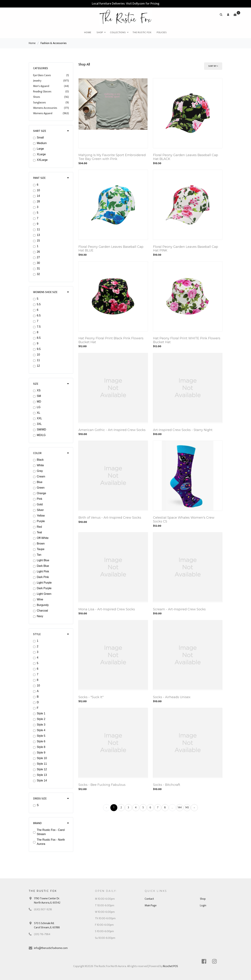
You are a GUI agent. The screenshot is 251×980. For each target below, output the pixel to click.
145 (187, 808)
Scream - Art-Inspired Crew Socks (179, 609)
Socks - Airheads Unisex (172, 697)
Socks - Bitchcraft (167, 785)
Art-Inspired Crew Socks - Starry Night (183, 430)
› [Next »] (194, 808)
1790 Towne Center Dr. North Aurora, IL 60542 (47, 901)
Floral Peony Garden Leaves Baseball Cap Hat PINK (186, 249)
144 (180, 808)
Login (203, 906)
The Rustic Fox (142, 32)
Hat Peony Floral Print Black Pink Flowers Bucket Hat (111, 340)
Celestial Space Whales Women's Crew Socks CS (184, 520)
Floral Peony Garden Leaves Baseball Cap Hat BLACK (186, 157)
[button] (228, 14)
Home (88, 32)
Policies (162, 32)
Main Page (151, 906)
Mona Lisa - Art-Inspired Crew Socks (107, 609)
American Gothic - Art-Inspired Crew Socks (112, 430)
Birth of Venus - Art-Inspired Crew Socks (110, 518)
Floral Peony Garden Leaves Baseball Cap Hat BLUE (111, 249)
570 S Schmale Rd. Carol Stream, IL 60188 (47, 925)
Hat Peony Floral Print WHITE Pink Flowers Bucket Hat (187, 340)
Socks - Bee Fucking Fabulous (102, 785)
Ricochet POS (170, 966)
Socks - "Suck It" (91, 697)
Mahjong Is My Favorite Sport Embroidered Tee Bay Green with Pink (112, 157)
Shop (100, 32)
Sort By (212, 66)
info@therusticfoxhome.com (51, 948)
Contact (149, 899)
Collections (118, 32)
